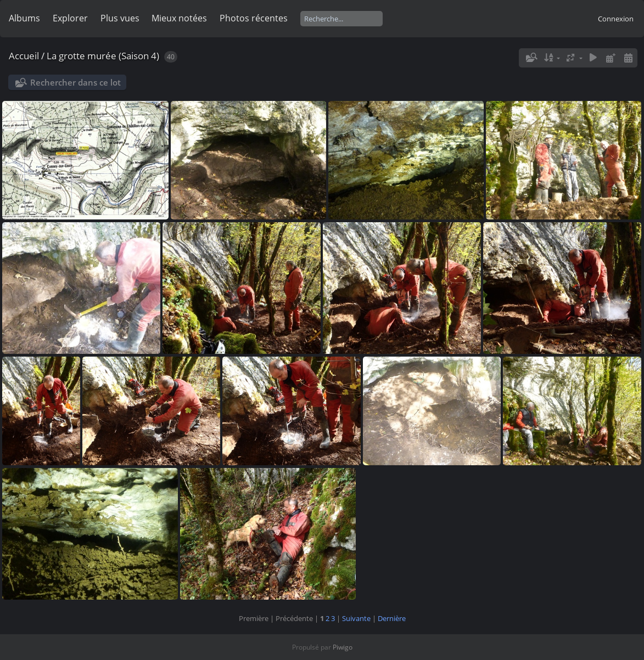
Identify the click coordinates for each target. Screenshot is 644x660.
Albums (24, 18)
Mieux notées (179, 18)
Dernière (392, 618)
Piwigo (343, 647)
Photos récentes (254, 18)
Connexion (616, 19)
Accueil (24, 56)
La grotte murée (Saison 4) (103, 56)
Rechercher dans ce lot (75, 82)
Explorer (70, 18)
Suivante (356, 618)
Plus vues (120, 18)
